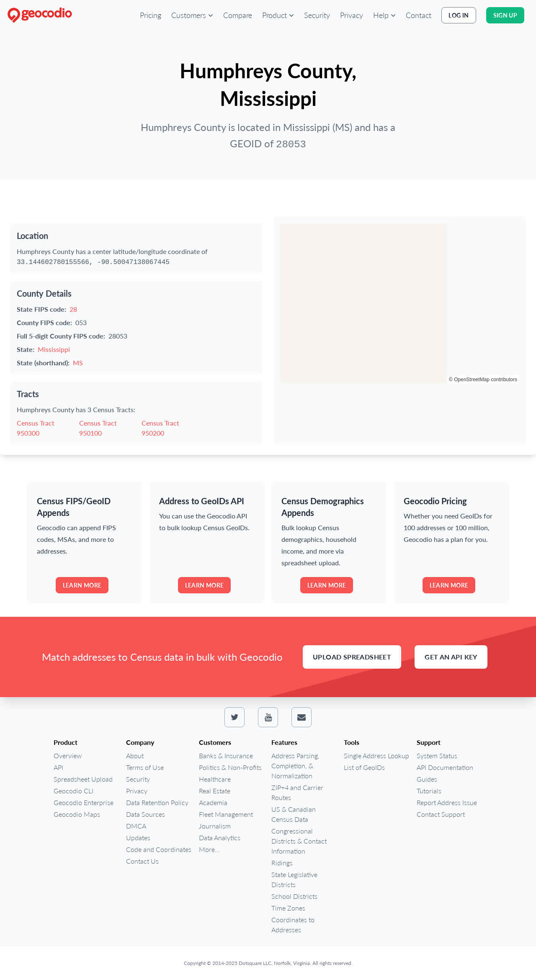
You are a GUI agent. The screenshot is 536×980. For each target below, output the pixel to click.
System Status (437, 756)
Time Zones (288, 908)
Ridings (282, 863)
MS (78, 363)
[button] (192, 15)
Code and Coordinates (159, 849)
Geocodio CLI (73, 791)
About (135, 756)
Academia (213, 802)
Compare (238, 15)
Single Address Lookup (376, 756)
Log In (459, 15)
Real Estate (215, 791)
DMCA (136, 826)
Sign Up (505, 15)
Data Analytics (220, 838)
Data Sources (146, 814)
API (58, 767)
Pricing (151, 15)
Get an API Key (451, 657)
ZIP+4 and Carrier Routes (297, 792)
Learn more (82, 585)
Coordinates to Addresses (293, 925)
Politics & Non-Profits (230, 767)
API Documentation (445, 767)
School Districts (294, 896)
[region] (399, 303)
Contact (419, 15)
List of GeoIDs (364, 767)
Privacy (352, 15)
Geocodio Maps (77, 814)
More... (209, 849)
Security (317, 15)
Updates (138, 838)
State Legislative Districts (294, 879)
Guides (427, 779)
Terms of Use (145, 767)
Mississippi (54, 349)
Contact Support (441, 814)
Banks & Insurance (226, 756)
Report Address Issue (447, 802)
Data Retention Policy (157, 802)
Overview (68, 756)
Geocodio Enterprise (84, 802)
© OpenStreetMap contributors (483, 380)
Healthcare (215, 779)
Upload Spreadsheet (352, 657)
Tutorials (429, 791)
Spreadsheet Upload (83, 779)
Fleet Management (226, 814)
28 (73, 309)
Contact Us (142, 861)
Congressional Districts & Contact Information (299, 841)
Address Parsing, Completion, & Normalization (295, 766)
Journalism (215, 826)
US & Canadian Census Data (294, 814)
